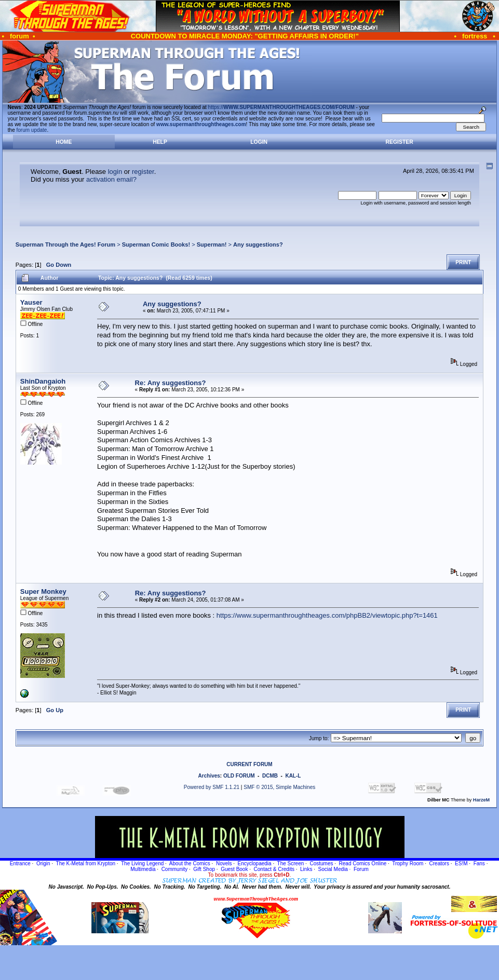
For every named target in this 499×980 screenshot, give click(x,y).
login (115, 172)
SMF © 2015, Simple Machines (279, 787)
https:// (281, 107)
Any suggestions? (258, 244)
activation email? (111, 179)
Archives (209, 776)
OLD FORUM (239, 776)
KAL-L (293, 776)
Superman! (212, 244)
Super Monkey (43, 591)
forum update (32, 130)
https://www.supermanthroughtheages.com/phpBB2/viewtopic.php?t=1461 (327, 615)
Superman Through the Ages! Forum (65, 244)
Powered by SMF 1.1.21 (212, 787)
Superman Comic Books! (156, 244)
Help (160, 142)
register (143, 172)
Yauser (31, 302)
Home (64, 142)
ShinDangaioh (43, 381)
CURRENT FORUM (249, 764)
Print (463, 262)
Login (259, 142)
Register (400, 142)
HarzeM (481, 800)
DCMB (270, 776)
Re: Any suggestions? (171, 383)
